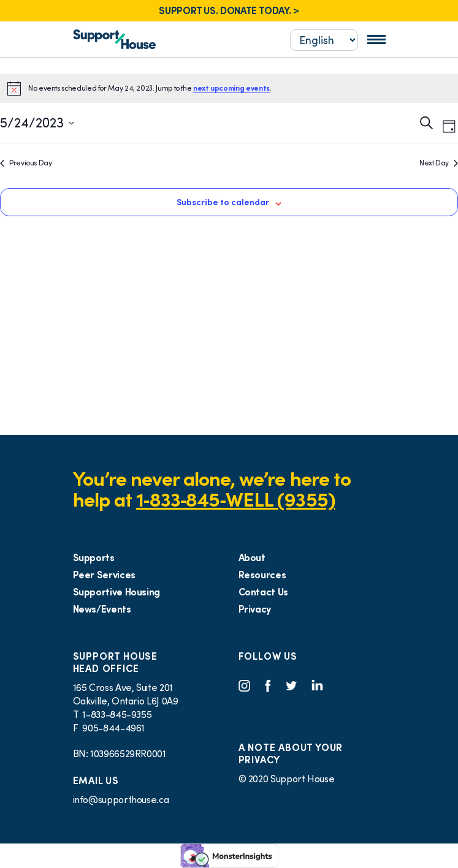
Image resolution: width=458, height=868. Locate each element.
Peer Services (104, 575)
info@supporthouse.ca (121, 799)
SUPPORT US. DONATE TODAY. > (229, 10)
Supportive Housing (117, 592)
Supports (94, 557)
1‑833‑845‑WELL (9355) (236, 500)
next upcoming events (231, 88)
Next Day (439, 163)
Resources (262, 575)
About (252, 557)
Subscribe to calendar (223, 202)
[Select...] (324, 40)
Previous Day (26, 163)
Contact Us (263, 592)
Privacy (255, 609)
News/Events (102, 609)
